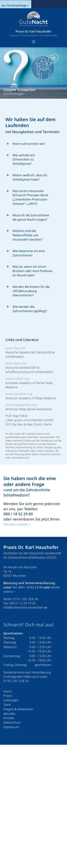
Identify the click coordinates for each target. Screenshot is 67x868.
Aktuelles (9, 714)
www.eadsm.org (17, 378)
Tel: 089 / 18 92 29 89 (28, 587)
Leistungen (11, 700)
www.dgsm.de (16, 363)
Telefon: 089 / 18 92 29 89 (21, 511)
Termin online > (17, 524)
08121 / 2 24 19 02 (23, 603)
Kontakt (9, 718)
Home (8, 691)
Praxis (8, 696)
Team (7, 705)
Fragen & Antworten (18, 709)
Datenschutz (12, 722)
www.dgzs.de (15, 348)
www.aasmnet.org (19, 394)
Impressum (11, 727)
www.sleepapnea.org (21, 405)
